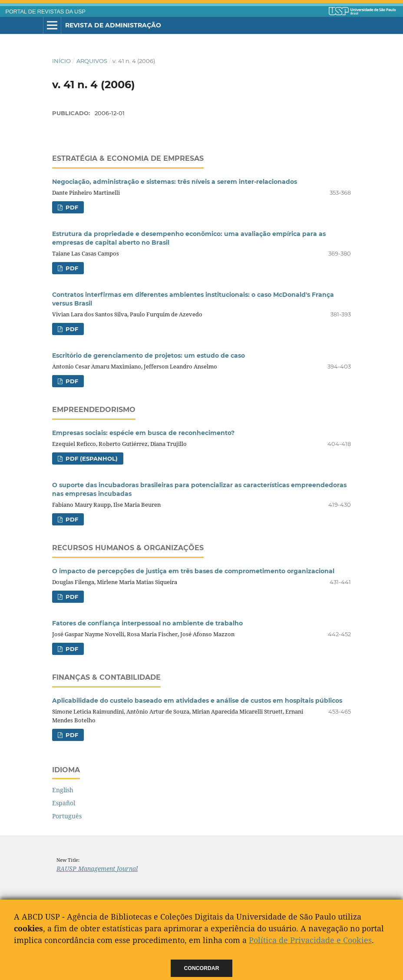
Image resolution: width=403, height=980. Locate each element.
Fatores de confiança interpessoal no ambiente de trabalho (147, 623)
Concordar (202, 968)
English (63, 790)
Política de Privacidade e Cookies (310, 940)
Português (67, 816)
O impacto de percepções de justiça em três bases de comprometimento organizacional (193, 571)
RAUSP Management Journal (97, 869)
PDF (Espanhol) (91, 458)
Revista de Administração (113, 25)
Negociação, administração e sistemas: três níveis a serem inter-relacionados (175, 182)
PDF (71, 207)
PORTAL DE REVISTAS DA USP (46, 12)
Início (61, 61)
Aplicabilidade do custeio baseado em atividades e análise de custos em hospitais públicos (197, 701)
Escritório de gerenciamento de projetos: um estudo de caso (149, 355)
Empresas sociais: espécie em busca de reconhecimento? (143, 433)
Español (64, 803)
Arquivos (92, 61)
